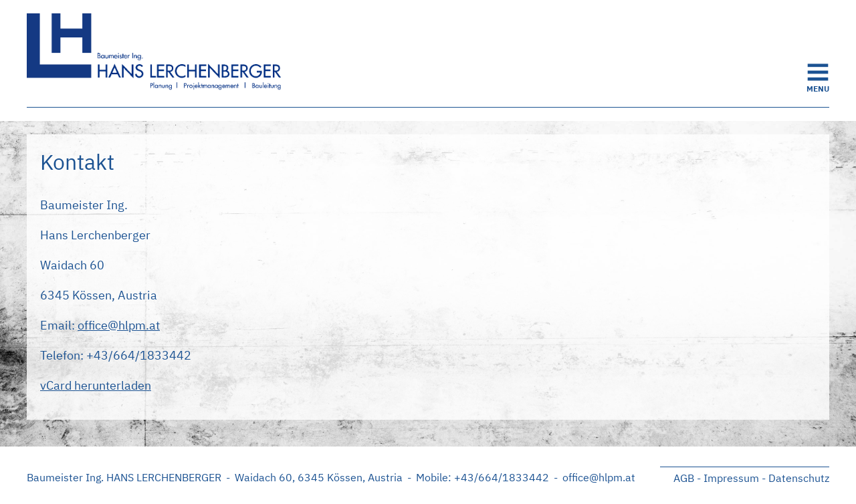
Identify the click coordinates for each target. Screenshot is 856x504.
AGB (684, 478)
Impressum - (735, 478)
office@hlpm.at (119, 325)
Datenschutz (799, 478)
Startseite (160, 53)
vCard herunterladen (96, 385)
